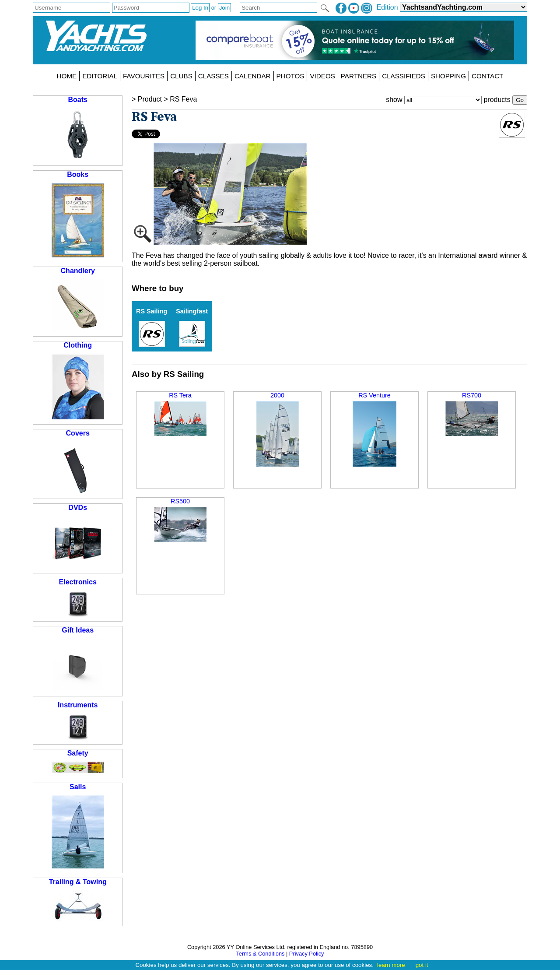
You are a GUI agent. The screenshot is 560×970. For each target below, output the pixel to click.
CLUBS (181, 76)
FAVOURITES (144, 76)
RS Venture (374, 429)
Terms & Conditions (260, 954)
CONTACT (487, 76)
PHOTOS (290, 76)
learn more (391, 965)
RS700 (472, 414)
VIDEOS (322, 76)
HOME (67, 76)
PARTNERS (359, 76)
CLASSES (213, 76)
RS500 (180, 520)
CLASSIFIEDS (404, 76)
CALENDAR (253, 76)
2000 (278, 429)
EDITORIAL (100, 76)
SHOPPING (448, 76)
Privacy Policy (307, 954)
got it (422, 965)
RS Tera (180, 414)
